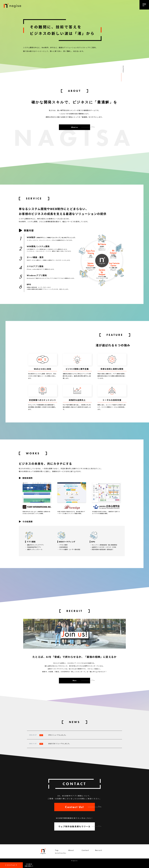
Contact (85, 850)
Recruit (99, 850)
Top (57, 850)
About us (74, 127)
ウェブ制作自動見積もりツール (75, 826)
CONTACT (11, 865)
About (71, 850)
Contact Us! (74, 807)
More (75, 681)
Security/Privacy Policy (60, 853)
